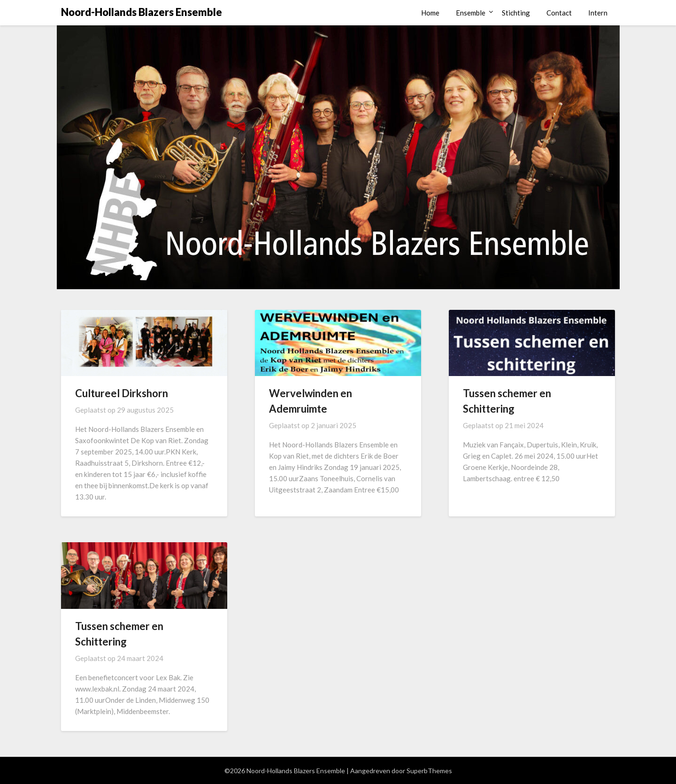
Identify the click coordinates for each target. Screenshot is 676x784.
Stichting (516, 13)
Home (430, 13)
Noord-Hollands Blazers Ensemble (142, 12)
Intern (598, 13)
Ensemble (471, 13)
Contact (559, 13)
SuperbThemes (429, 771)
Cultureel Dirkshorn (122, 393)
